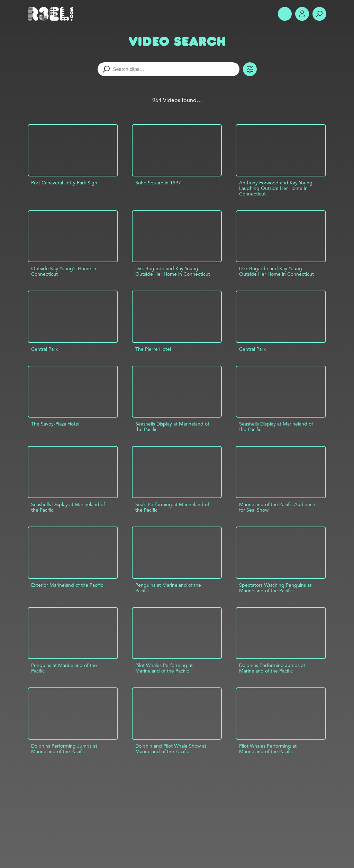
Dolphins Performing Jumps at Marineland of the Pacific (272, 668)
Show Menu (285, 14)
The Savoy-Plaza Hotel (55, 424)
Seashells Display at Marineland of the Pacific (172, 427)
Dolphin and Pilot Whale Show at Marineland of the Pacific (171, 749)
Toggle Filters (250, 69)
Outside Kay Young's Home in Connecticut (64, 271)
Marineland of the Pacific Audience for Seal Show (277, 507)
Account (302, 14)
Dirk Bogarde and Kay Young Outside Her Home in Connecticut (173, 271)
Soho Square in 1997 (158, 183)
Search (319, 14)
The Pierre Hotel (153, 349)
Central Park (44, 349)
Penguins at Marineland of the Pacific (168, 588)
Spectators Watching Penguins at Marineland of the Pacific (275, 588)
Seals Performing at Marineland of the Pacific (172, 507)
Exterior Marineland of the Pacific (67, 585)
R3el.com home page (52, 14)
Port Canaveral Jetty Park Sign (64, 183)
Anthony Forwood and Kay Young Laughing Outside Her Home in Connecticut (276, 188)
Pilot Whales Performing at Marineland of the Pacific (164, 668)
